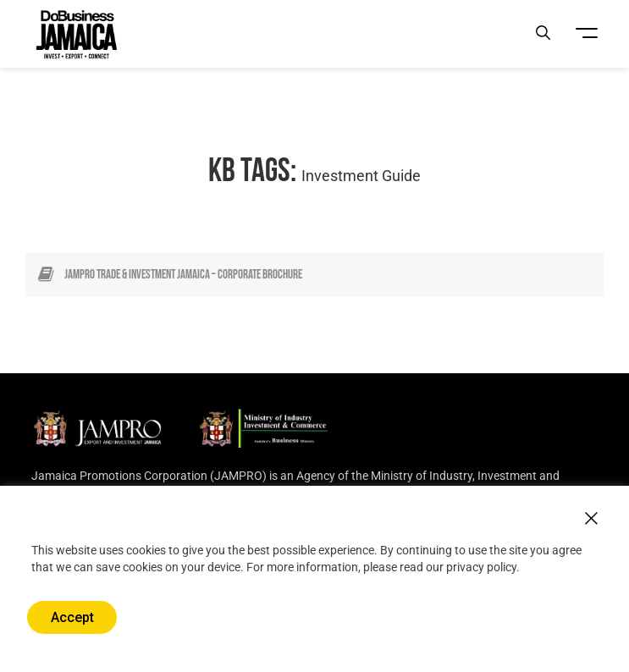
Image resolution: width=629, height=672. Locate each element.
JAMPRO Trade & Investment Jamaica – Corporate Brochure (183, 275)
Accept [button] (72, 617)
